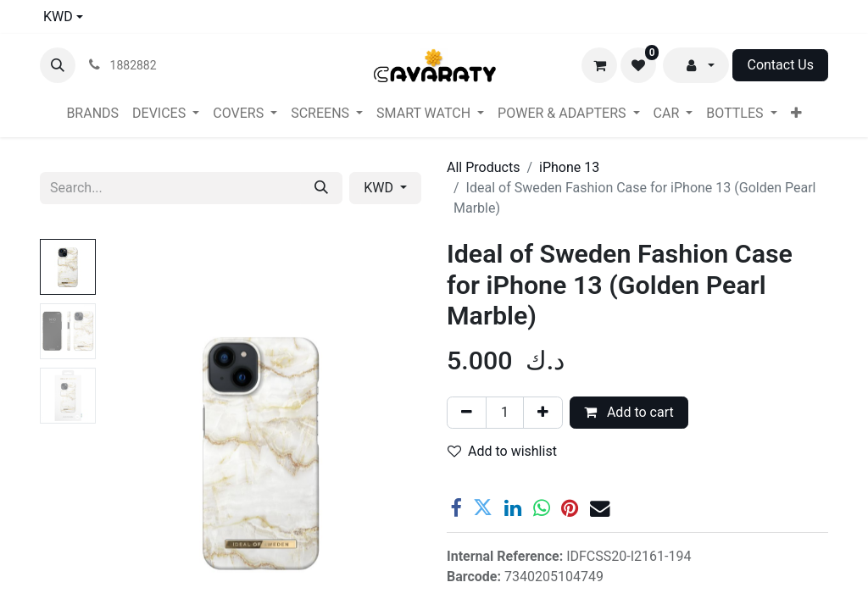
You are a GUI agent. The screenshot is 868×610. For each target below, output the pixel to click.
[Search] (321, 188)
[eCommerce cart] (599, 65)
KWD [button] (380, 188)
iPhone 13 (569, 167)
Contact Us (780, 65)
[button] (58, 65)
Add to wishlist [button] (502, 451)
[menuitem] (92, 114)
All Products (483, 167)
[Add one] (543, 413)
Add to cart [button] (629, 412)
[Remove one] (467, 413)
